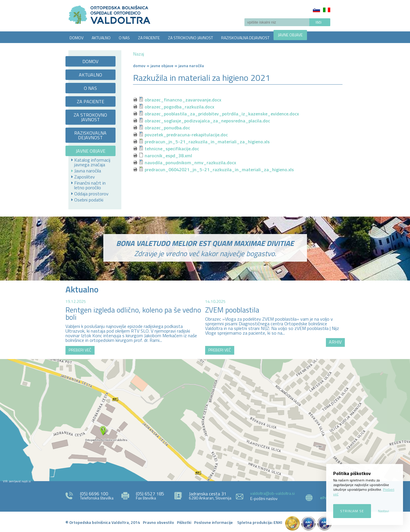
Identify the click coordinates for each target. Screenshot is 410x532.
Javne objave (162, 66)
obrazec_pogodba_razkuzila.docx (179, 107)
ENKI (278, 522)
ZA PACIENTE (149, 38)
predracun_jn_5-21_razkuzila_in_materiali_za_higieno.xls (207, 142)
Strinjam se (352, 511)
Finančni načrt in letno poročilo (90, 185)
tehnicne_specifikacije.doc (172, 149)
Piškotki (184, 522)
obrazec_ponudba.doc (167, 128)
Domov (139, 66)
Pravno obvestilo (158, 522)
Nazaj (139, 54)
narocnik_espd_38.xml (168, 156)
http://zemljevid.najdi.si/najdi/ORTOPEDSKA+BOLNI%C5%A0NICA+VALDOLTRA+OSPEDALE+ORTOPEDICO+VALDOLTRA (205, 420)
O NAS (124, 38)
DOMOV (77, 38)
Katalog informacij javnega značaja (92, 162)
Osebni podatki (89, 200)
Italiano (327, 10)
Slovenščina (316, 10)
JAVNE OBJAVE (290, 35)
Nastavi (384, 511)
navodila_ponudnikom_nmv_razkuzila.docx (190, 163)
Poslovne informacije (213, 522)
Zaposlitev (85, 177)
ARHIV (335, 342)
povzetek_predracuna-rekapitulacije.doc (186, 135)
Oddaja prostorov (91, 194)
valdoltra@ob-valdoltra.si (273, 493)
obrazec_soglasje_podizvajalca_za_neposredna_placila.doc (207, 121)
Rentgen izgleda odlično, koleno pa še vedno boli (133, 314)
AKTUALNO (101, 38)
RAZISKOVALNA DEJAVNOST (245, 38)
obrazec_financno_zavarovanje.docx (183, 100)
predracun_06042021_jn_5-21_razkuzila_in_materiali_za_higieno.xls (219, 169)
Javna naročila (88, 171)
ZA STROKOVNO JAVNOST (190, 38)
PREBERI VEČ (80, 350)
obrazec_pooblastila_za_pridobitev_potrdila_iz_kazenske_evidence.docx (222, 114)
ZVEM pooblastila (232, 310)
